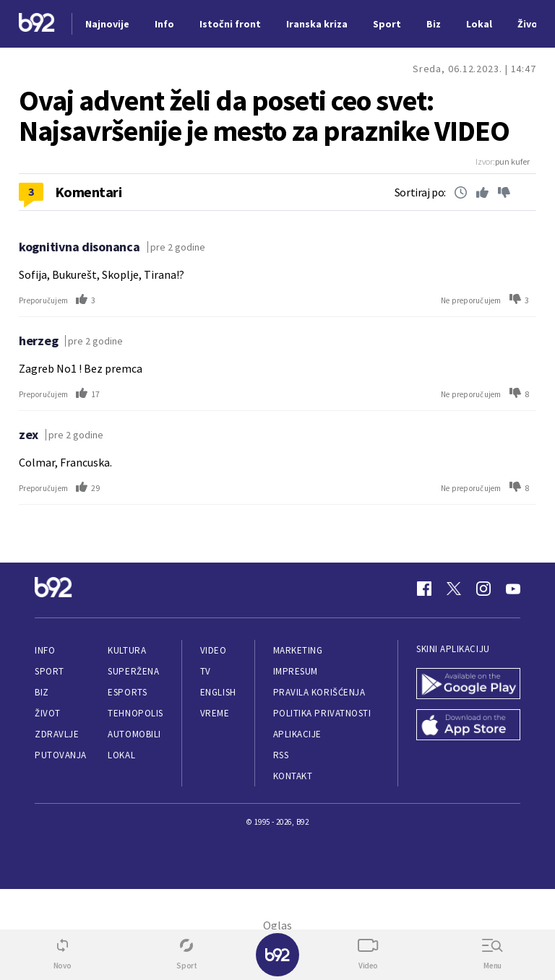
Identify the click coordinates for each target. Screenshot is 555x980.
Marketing (298, 650)
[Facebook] (424, 589)
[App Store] (468, 726)
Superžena (133, 671)
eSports (127, 692)
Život (48, 713)
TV (206, 671)
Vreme (215, 713)
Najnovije (107, 24)
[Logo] (37, 24)
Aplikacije (297, 734)
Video (214, 650)
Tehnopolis (135, 713)
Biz (42, 692)
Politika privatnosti (322, 713)
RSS (281, 755)
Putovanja (61, 755)
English (218, 692)
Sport (50, 671)
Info (45, 650)
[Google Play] (468, 685)
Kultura (127, 650)
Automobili (134, 734)
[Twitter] (454, 589)
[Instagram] (483, 589)
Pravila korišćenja (319, 692)
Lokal (121, 755)
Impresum (296, 671)
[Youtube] (513, 589)
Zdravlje (57, 734)
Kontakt (293, 776)
